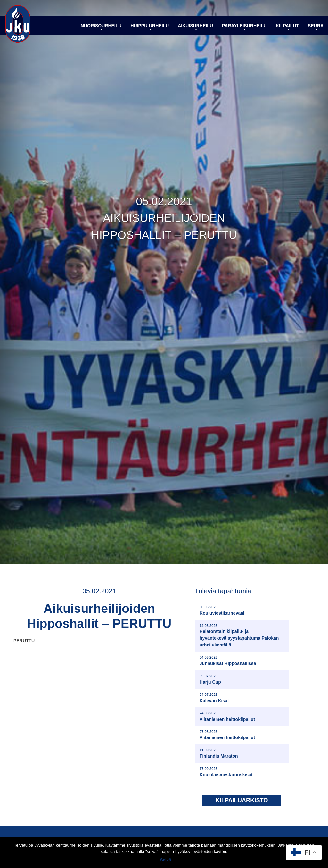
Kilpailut (287, 27)
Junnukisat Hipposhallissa (228, 660)
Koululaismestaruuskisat (226, 772)
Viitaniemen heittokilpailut (227, 716)
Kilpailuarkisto (242, 800)
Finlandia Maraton (219, 753)
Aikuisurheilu (195, 27)
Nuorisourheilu (101, 27)
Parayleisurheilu (244, 27)
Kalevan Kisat (214, 698)
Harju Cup (210, 679)
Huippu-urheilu (150, 27)
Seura (316, 27)
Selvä (166, 860)
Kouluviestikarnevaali (223, 610)
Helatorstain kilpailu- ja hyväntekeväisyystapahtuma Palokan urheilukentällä (242, 635)
